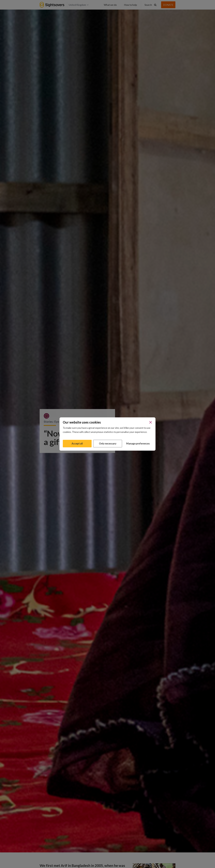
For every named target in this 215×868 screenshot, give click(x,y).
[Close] (151, 422)
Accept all (77, 444)
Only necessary (108, 444)
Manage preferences (138, 444)
